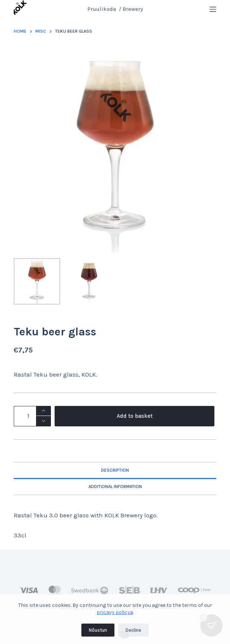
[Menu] (213, 9)
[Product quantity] (32, 416)
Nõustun (98, 630)
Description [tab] (115, 470)
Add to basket (135, 416)
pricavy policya (115, 612)
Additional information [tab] (115, 487)
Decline (133, 630)
